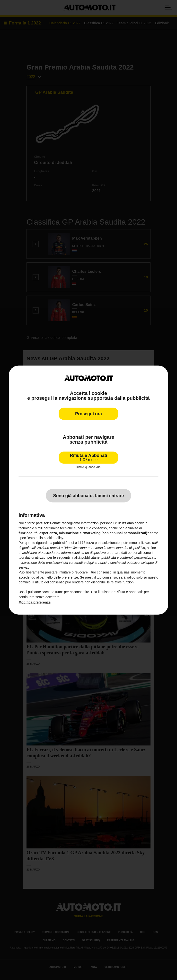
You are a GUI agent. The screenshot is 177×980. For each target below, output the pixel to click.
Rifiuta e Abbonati (88, 457)
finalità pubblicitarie (85, 557)
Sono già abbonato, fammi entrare (88, 496)
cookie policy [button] (53, 538)
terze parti (94, 543)
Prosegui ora (88, 414)
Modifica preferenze (34, 602)
